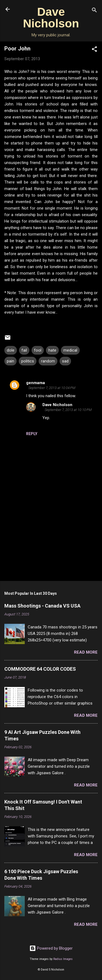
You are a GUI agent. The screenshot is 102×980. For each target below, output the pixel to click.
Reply (32, 434)
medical (70, 350)
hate (52, 350)
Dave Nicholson (51, 17)
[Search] (94, 11)
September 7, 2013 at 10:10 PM (68, 410)
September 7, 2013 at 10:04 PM (52, 388)
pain (10, 361)
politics (28, 361)
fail (24, 350)
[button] (94, 50)
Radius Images (63, 959)
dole (11, 350)
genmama (35, 383)
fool (38, 350)
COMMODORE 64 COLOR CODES (40, 669)
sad (65, 361)
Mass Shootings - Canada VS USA (42, 606)
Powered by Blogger (51, 948)
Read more (86, 652)
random (48, 361)
